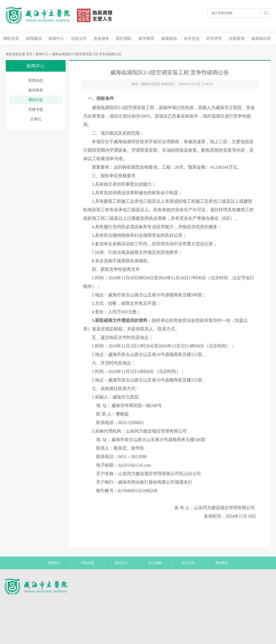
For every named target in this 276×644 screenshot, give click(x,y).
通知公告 (36, 100)
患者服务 (101, 39)
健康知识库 (261, 39)
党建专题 (36, 109)
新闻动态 (36, 80)
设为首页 (188, 563)
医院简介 (54, 563)
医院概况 (34, 39)
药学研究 (214, 39)
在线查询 (237, 39)
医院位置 (88, 563)
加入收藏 (155, 563)
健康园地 (169, 39)
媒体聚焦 (36, 90)
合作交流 (192, 39)
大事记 (36, 119)
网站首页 (11, 39)
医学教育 (147, 39)
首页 (29, 54)
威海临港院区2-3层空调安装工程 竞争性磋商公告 (87, 54)
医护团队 (124, 39)
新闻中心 (56, 39)
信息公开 (79, 39)
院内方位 (121, 563)
